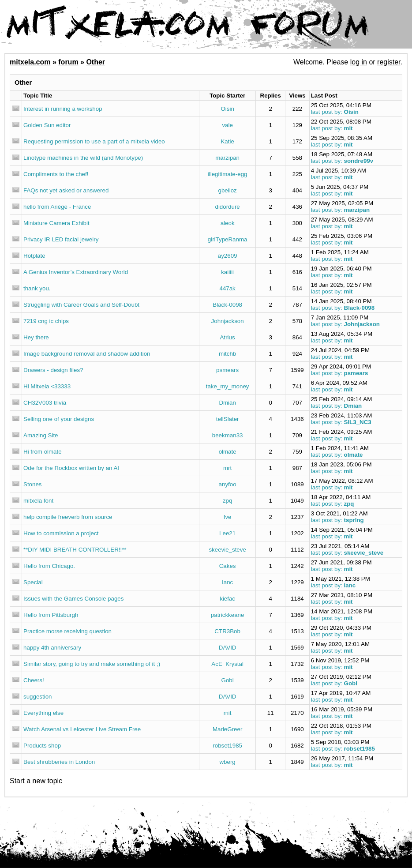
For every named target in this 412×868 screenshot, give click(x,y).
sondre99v (359, 161)
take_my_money (228, 386)
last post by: (327, 112)
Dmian (227, 403)
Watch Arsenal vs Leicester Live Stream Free (82, 729)
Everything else (43, 713)
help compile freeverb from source (68, 517)
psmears (227, 370)
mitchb (227, 354)
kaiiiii (227, 272)
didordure (227, 207)
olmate (228, 452)
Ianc (227, 582)
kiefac (227, 599)
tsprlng (354, 520)
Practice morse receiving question (67, 631)
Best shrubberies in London (59, 762)
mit (348, 128)
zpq (228, 501)
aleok (228, 223)
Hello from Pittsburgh (51, 615)
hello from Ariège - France (57, 207)
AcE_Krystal (227, 664)
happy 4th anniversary (52, 648)
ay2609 (228, 256)
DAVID (228, 648)
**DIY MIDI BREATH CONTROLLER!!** (75, 550)
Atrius (228, 337)
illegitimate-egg (228, 174)
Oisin (227, 109)
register (389, 62)
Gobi (228, 680)
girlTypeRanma (228, 239)
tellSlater (228, 419)
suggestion (37, 697)
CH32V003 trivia (45, 403)
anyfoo (228, 484)
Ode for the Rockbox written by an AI (71, 468)
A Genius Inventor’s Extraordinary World (76, 272)
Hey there (36, 337)
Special (33, 582)
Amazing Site (41, 435)
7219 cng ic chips (46, 321)
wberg (227, 762)
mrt (227, 468)
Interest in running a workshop (63, 109)
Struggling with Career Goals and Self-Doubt (81, 305)
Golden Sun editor (47, 125)
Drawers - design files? (53, 370)
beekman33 (228, 435)
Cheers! (34, 680)
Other (96, 62)
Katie (227, 141)
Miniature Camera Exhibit (56, 223)
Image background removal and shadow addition (87, 354)
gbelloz (228, 190)
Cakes (228, 566)
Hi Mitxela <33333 (47, 386)
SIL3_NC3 (358, 422)
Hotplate (34, 256)
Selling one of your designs (59, 419)
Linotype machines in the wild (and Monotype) (83, 158)
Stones (33, 484)
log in (359, 62)
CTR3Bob (227, 631)
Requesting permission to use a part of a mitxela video (94, 141)
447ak (227, 288)
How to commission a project (61, 533)
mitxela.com (30, 62)
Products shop (42, 746)
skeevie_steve (227, 550)
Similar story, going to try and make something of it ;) (92, 664)
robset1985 (227, 746)
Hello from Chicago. (49, 566)
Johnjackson (228, 321)
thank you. (37, 288)
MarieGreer (227, 729)
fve (228, 517)
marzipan (227, 158)
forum (68, 62)
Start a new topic (36, 781)
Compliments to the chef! (56, 174)
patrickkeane (228, 615)
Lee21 (227, 533)
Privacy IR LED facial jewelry (61, 239)
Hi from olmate (43, 452)
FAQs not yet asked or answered (66, 190)
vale (227, 125)
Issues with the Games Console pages (73, 599)
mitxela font (38, 501)
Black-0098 (227, 305)
